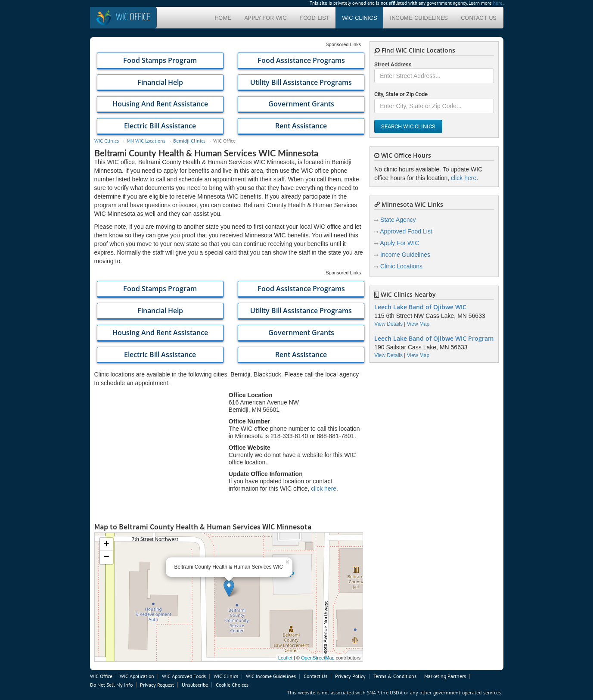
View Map (418, 324)
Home (223, 18)
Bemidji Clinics (189, 141)
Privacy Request (157, 685)
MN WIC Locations (146, 141)
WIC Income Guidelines (271, 676)
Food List (314, 18)
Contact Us (479, 18)
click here (324, 488)
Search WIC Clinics (408, 126)
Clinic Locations (401, 266)
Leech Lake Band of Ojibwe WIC (420, 307)
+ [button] (106, 544)
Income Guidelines (419, 18)
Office (133, 17)
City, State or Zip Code (401, 94)
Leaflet (285, 658)
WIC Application (137, 676)
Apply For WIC (265, 18)
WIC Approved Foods (184, 676)
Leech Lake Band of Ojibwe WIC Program (434, 339)
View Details (388, 324)
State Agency (398, 220)
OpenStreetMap (318, 658)
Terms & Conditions (395, 676)
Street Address (393, 64)
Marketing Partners (445, 676)
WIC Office (101, 676)
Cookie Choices (232, 685)
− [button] (106, 557)
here (498, 3)
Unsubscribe (195, 685)
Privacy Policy (350, 676)
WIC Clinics (360, 18)
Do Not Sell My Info (111, 685)
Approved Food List (406, 231)
